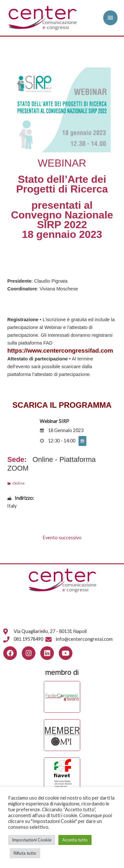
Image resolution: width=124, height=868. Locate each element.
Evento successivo (62, 538)
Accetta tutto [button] (75, 840)
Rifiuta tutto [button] (25, 853)
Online (19, 483)
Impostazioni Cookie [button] (32, 840)
